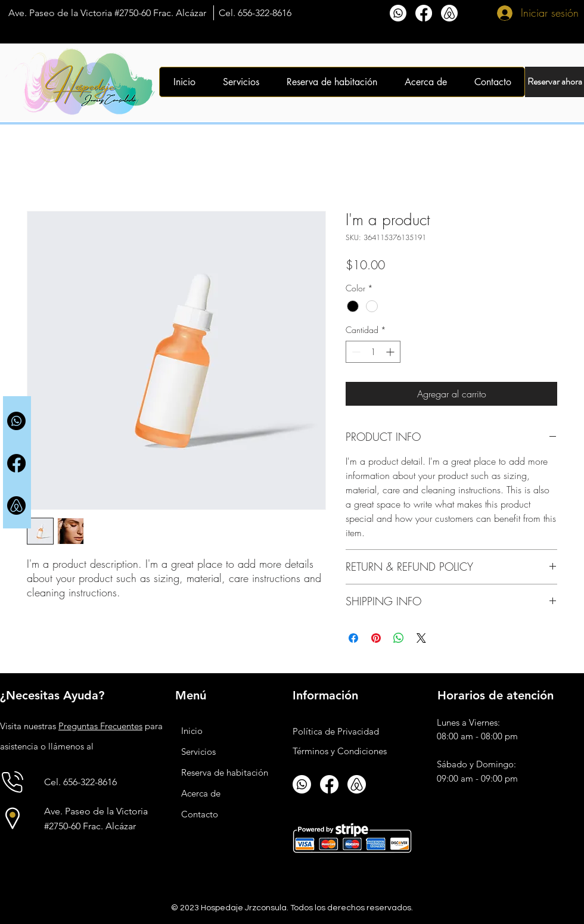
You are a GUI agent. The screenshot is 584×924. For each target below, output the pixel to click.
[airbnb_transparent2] (16, 505)
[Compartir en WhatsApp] (399, 638)
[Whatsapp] (398, 13)
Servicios (198, 752)
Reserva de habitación (225, 772)
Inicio (192, 731)
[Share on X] (421, 638)
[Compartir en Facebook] (353, 638)
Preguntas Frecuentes (100, 726)
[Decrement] (355, 352)
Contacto (200, 814)
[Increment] (391, 352)
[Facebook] (424, 13)
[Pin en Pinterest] (376, 638)
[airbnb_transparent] (449, 13)
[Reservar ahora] (555, 82)
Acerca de (201, 793)
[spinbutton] (373, 352)
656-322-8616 (265, 13)
